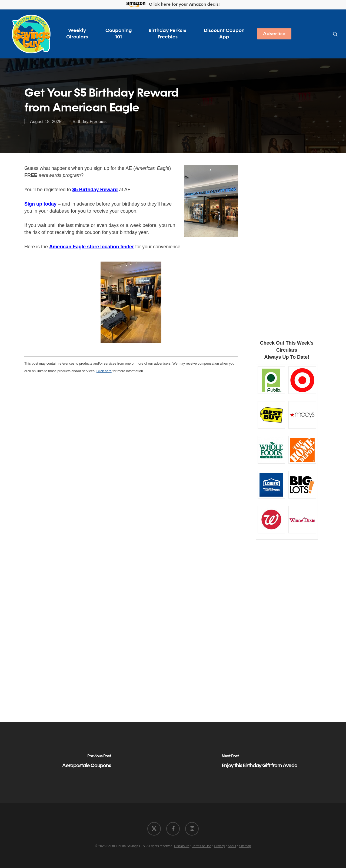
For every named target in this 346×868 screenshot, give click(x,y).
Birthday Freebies (90, 122)
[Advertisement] (287, 245)
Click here (104, 371)
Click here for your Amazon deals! (173, 5)
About (232, 846)
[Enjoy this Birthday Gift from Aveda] (259, 763)
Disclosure (182, 846)
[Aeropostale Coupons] (86, 763)
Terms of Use (202, 846)
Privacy (220, 846)
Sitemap (245, 846)
